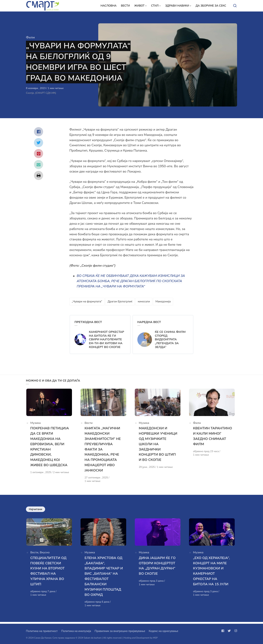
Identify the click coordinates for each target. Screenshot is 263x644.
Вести (89, 424)
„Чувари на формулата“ (87, 301)
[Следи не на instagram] (235, 631)
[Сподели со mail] (39, 165)
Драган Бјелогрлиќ (120, 301)
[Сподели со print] (39, 175)
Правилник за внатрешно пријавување (120, 631)
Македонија (163, 301)
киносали (144, 301)
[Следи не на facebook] (224, 631)
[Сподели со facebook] (39, 132)
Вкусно (45, 554)
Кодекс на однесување (163, 631)
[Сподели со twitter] (39, 143)
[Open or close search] (235, 6)
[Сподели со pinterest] (39, 154)
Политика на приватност (42, 631)
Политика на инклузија (76, 631)
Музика (36, 424)
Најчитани (36, 510)
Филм (30, 37)
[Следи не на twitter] (229, 631)
